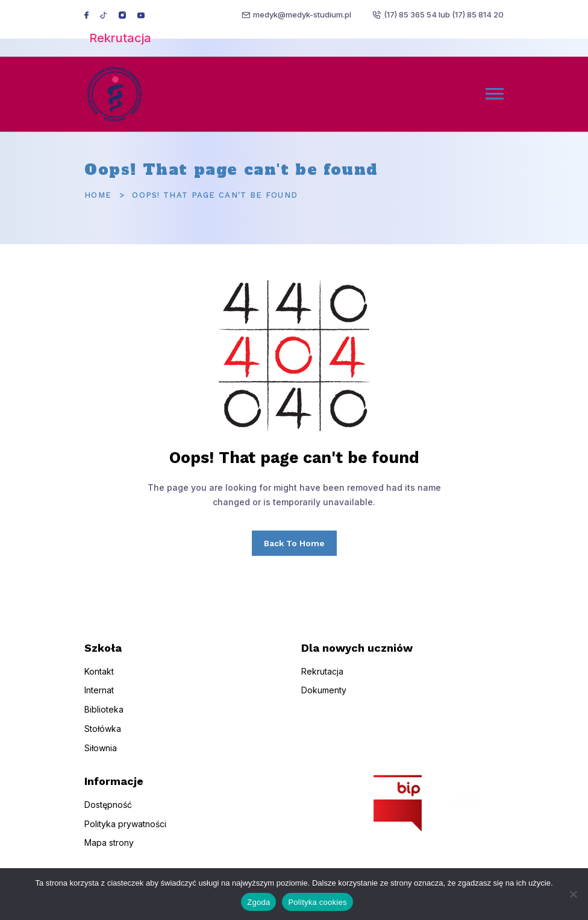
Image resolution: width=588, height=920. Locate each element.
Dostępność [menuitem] (108, 810)
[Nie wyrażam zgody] (573, 894)
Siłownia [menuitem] (101, 753)
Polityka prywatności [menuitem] (125, 829)
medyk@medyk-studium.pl (302, 14)
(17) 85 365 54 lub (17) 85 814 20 (444, 14)
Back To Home (294, 543)
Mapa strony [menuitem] (109, 849)
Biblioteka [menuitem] (104, 715)
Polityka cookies (317, 902)
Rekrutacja (120, 38)
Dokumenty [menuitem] (324, 696)
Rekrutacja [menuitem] (322, 677)
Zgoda (258, 902)
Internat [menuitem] (99, 696)
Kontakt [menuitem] (99, 677)
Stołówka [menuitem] (103, 735)
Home (98, 195)
